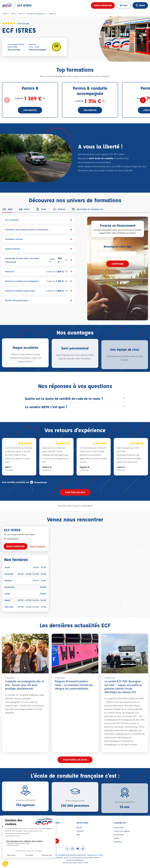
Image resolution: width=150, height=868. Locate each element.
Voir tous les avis (75, 492)
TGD (78, 835)
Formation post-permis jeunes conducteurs (39, 229)
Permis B (39, 272)
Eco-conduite (39, 220)
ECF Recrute (119, 835)
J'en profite (30, 110)
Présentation (119, 827)
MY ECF (124, 5)
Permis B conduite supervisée (39, 291)
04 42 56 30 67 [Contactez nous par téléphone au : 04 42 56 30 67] (13, 538)
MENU (140, 5)
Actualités (118, 842)
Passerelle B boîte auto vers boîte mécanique (39, 260)
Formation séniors (39, 239)
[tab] (7, 209)
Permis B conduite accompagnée (39, 281)
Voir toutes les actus (75, 760)
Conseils (80, 831)
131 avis (26, 23)
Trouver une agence (122, 831)
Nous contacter (103, 5)
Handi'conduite (39, 249)
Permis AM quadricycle (39, 300)
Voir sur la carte (14, 49)
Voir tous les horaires (38, 49)
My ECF (79, 827)
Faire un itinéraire (37, 546)
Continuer (118, 264)
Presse (116, 838)
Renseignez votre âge (118, 246)
